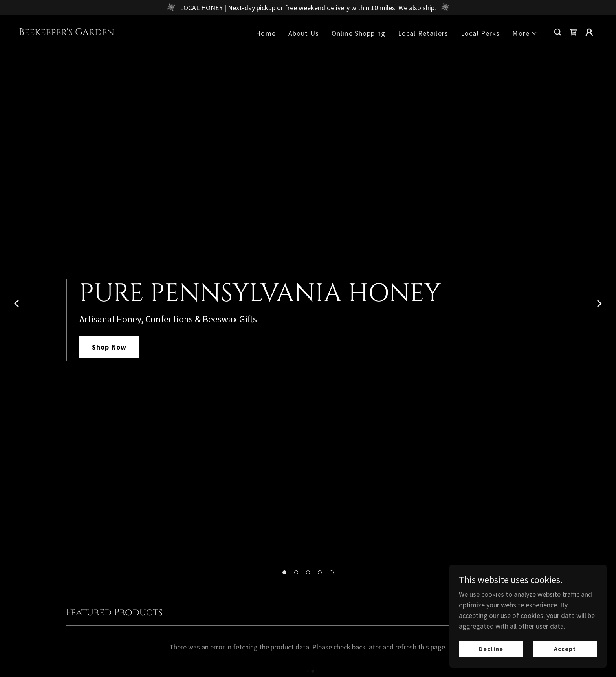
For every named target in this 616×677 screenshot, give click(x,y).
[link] (67, 32)
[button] (284, 572)
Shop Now (109, 347)
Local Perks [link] (480, 33)
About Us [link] (304, 33)
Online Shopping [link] (358, 33)
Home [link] (266, 33)
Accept (565, 649)
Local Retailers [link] (423, 33)
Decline (491, 649)
